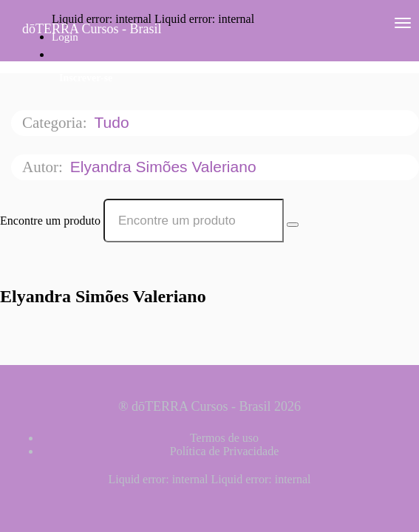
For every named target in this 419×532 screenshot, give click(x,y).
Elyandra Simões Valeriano (166, 167)
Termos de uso (224, 438)
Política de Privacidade (225, 451)
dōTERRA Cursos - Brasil (92, 29)
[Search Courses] (293, 225)
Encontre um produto (50, 221)
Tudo (113, 122)
